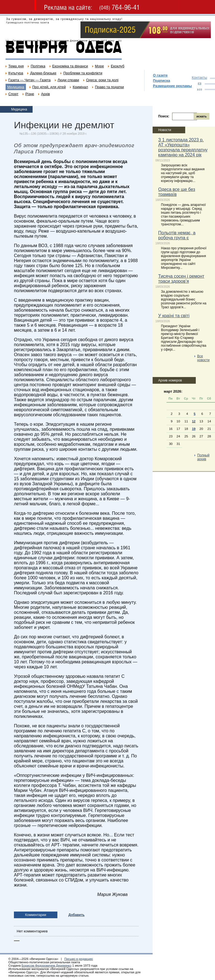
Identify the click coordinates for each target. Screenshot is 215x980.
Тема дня (16, 66)
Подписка (161, 81)
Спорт (13, 94)
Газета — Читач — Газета (30, 80)
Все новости (203, 358)
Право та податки (109, 87)
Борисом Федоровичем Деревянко (46, 966)
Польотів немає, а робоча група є (177, 235)
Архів (45, 94)
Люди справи (68, 80)
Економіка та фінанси (70, 66)
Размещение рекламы (172, 86)
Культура (16, 73)
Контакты (199, 77)
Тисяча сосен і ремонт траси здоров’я (181, 279)
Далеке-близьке (43, 73)
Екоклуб (118, 66)
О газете (160, 75)
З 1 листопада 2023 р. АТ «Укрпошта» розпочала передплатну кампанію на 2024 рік (183, 147)
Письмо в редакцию (79, 959)
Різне (30, 94)
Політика (38, 66)
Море (99, 66)
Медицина (16, 87)
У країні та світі (174, 316)
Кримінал (80, 87)
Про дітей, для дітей (49, 87)
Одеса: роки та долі (102, 80)
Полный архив (203, 457)
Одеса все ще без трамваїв (177, 192)
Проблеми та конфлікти (83, 73)
